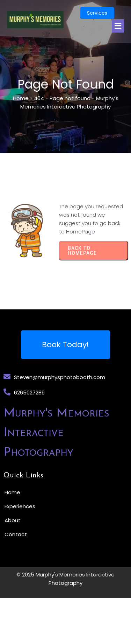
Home (21, 98)
